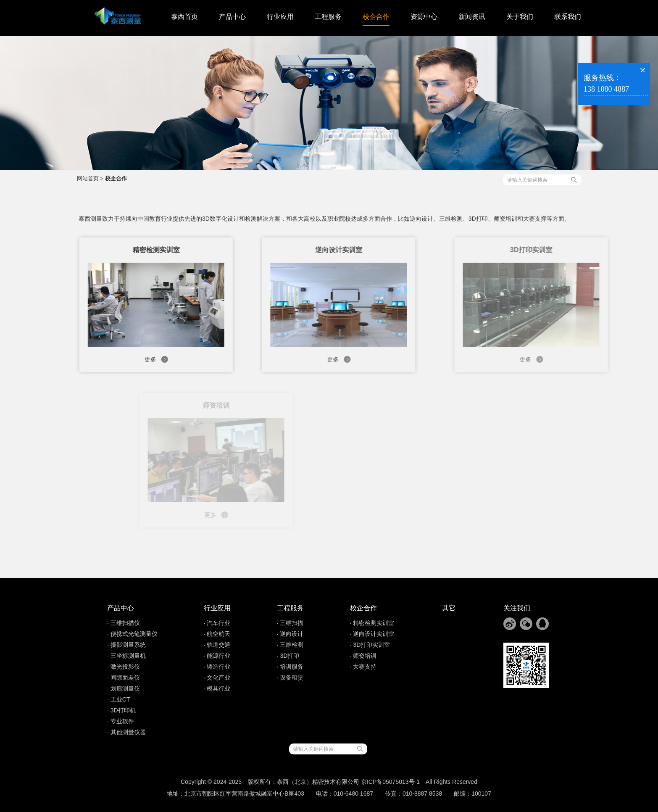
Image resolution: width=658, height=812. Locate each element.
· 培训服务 (290, 667)
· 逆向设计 (290, 634)
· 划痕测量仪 (124, 688)
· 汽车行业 (217, 623)
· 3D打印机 (121, 710)
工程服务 (328, 17)
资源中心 (424, 17)
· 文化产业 (217, 678)
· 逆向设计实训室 (372, 634)
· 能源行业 (217, 656)
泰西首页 (184, 17)
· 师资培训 (363, 656)
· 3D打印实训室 (370, 645)
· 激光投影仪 (124, 667)
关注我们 (517, 608)
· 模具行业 (217, 688)
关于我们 (520, 17)
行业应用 (280, 17)
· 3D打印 (288, 656)
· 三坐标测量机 (126, 656)
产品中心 (232, 17)
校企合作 (376, 17)
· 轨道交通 (217, 645)
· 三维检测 (290, 645)
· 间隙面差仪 (124, 678)
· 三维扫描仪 (124, 623)
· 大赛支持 (363, 667)
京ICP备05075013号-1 (390, 782)
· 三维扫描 (290, 623)
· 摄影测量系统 (126, 645)
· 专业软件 (121, 721)
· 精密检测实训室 (372, 623)
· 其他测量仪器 (126, 732)
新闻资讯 (472, 17)
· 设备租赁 (290, 678)
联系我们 (568, 17)
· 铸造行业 (217, 667)
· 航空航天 (217, 634)
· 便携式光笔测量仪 (132, 634)
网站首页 (88, 178)
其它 (449, 608)
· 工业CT (118, 699)
